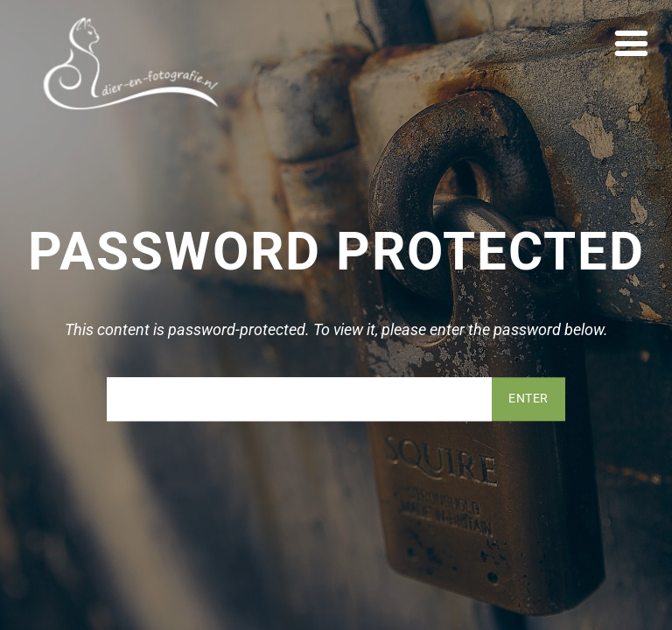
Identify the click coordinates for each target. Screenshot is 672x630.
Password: (299, 399)
